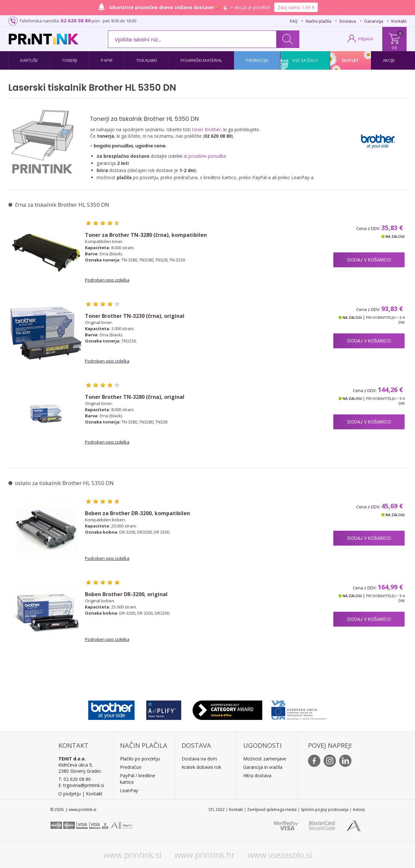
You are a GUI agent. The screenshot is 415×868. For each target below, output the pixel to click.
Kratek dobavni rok (201, 767)
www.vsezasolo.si (280, 855)
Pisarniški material (201, 60)
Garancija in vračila (263, 767)
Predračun (131, 767)
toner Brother (206, 129)
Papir (107, 60)
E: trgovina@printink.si (81, 785)
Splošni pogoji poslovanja (325, 810)
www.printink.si (132, 855)
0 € (394, 48)
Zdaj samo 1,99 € (296, 7)
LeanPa (128, 790)
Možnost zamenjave (265, 759)
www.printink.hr (205, 855)
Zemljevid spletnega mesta (272, 810)
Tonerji (70, 60)
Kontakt (399, 21)
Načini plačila (319, 21)
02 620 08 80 (76, 20)
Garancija (374, 21)
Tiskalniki (147, 60)
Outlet (350, 60)
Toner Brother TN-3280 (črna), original (135, 397)
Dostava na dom (199, 759)
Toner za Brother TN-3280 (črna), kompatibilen (146, 235)
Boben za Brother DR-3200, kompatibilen (137, 513)
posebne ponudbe (207, 156)
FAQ (294, 21)
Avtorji (359, 810)
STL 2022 (217, 810)
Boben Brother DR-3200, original (126, 594)
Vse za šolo (305, 60)
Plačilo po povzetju (140, 759)
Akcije (389, 60)
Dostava (348, 21)
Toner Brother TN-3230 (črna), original (135, 316)
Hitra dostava (257, 775)
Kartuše (29, 60)
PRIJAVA (366, 39)
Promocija (257, 60)
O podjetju (70, 794)
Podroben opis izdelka (107, 280)
